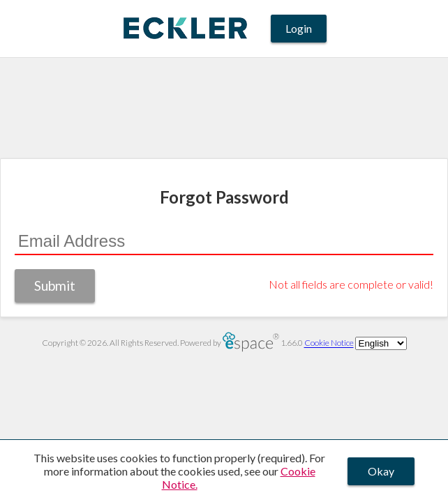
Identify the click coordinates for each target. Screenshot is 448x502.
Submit (55, 286)
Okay (381, 471)
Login (299, 28)
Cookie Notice (329, 343)
